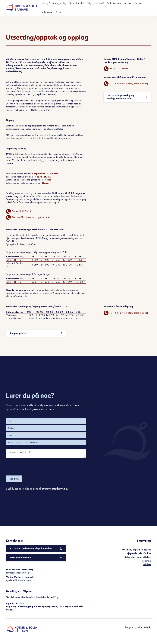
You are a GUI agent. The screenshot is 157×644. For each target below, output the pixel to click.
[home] (22, 8)
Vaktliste (147, 564)
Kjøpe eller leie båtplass (139, 553)
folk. (149, 627)
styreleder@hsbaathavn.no (18, 580)
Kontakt (59, 12)
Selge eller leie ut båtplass (138, 557)
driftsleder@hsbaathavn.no (18, 573)
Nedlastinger (47, 12)
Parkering (146, 561)
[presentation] (29, 466)
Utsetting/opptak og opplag (137, 550)
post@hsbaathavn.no (54, 489)
